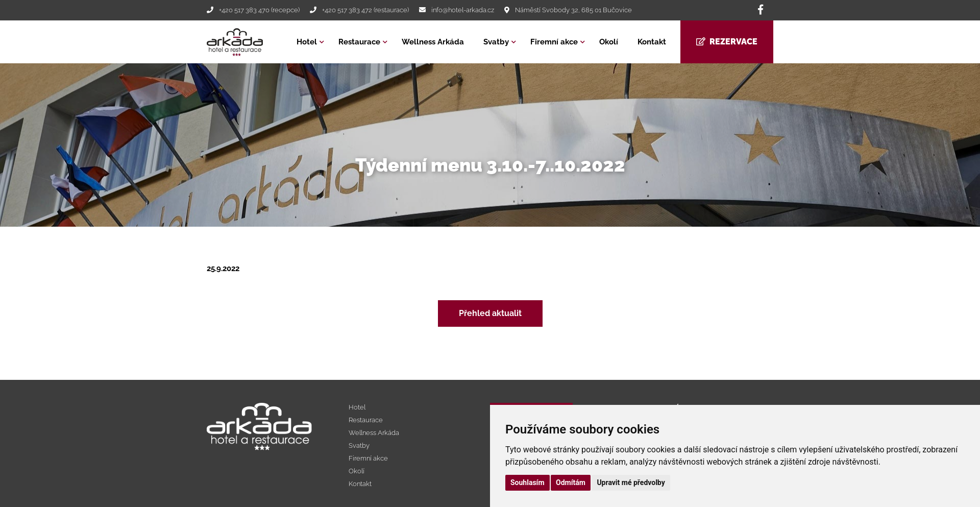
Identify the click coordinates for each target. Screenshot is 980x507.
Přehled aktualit (490, 313)
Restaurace (359, 42)
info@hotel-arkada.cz (463, 10)
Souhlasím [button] (528, 482)
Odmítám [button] (571, 482)
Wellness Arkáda (433, 42)
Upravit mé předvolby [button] (631, 482)
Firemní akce (554, 42)
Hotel (307, 42)
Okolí (609, 42)
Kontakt (652, 42)
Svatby (496, 42)
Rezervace (727, 42)
